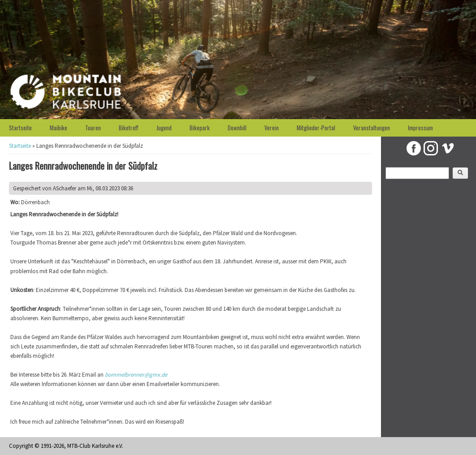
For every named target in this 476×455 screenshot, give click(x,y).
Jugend (164, 128)
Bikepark (200, 128)
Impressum (420, 128)
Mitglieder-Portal (316, 128)
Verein (272, 128)
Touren (93, 128)
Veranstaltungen (372, 128)
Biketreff (129, 128)
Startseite (20, 128)
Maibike (58, 128)
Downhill (237, 128)
